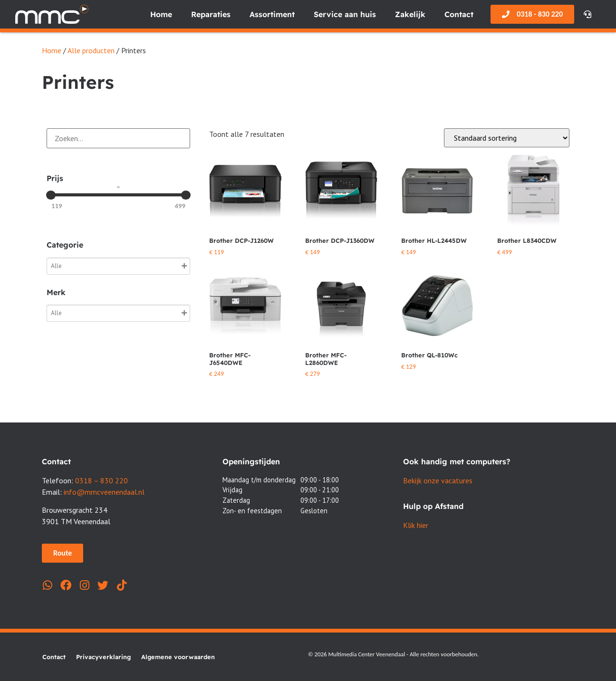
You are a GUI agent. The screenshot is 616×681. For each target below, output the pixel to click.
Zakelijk (410, 14)
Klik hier (416, 525)
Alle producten (91, 50)
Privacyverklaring (103, 657)
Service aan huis (345, 14)
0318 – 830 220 (101, 480)
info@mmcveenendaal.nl (104, 492)
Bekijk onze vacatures (438, 480)
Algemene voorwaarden (178, 657)
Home (161, 14)
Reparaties (211, 14)
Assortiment (272, 14)
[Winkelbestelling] (507, 138)
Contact (459, 14)
